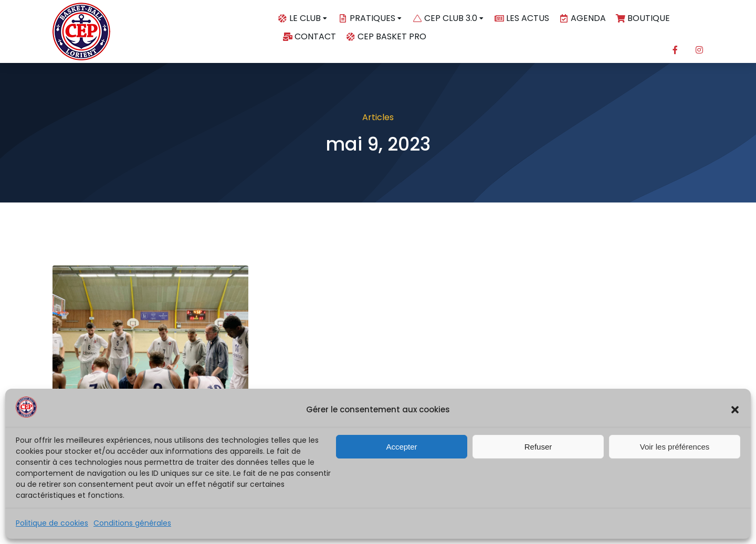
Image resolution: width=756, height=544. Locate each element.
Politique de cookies (52, 523)
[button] (735, 410)
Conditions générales (132, 523)
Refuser (538, 447)
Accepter (401, 447)
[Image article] (150, 330)
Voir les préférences (675, 447)
